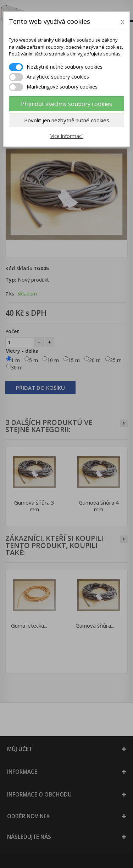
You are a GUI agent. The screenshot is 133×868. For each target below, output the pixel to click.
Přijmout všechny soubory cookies (66, 104)
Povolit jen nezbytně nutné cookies (67, 120)
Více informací (66, 136)
